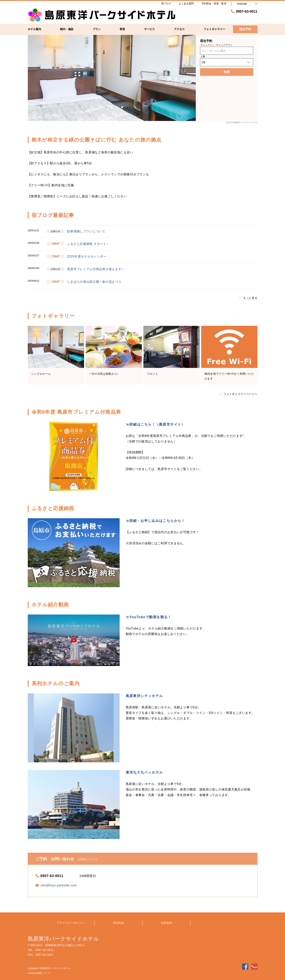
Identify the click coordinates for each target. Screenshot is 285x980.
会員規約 (166, 923)
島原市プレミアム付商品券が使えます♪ (95, 269)
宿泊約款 (119, 923)
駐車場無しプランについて (86, 231)
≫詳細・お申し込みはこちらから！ (155, 521)
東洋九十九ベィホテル (144, 772)
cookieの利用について (39, 973)
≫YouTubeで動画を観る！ (149, 617)
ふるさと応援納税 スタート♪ (88, 244)
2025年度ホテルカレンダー (87, 256)
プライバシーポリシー (71, 923)
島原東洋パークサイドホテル (63, 939)
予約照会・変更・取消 (214, 4)
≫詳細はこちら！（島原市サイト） (155, 424)
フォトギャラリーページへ (238, 394)
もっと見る (248, 298)
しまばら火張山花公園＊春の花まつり (94, 282)
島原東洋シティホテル (144, 696)
